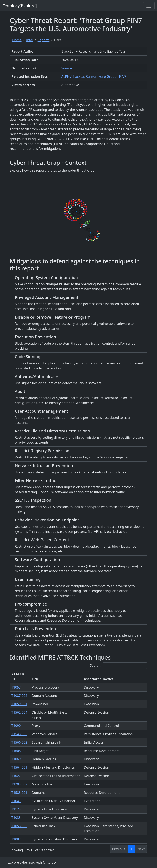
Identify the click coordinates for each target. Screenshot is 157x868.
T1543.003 (19, 734)
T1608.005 (19, 751)
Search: (119, 666)
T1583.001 (19, 793)
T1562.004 (19, 712)
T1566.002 (19, 742)
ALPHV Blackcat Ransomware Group (89, 76)
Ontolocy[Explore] (20, 6)
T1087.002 (19, 696)
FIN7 (123, 76)
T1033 (16, 818)
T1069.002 (19, 759)
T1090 (16, 726)
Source (67, 68)
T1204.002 (19, 784)
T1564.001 (19, 767)
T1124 (16, 809)
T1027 (16, 776)
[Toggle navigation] (149, 6)
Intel (29, 40)
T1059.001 (19, 704)
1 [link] (131, 849)
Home (17, 40)
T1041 (16, 801)
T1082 (16, 839)
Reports (44, 40)
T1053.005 (19, 826)
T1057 (16, 687)
